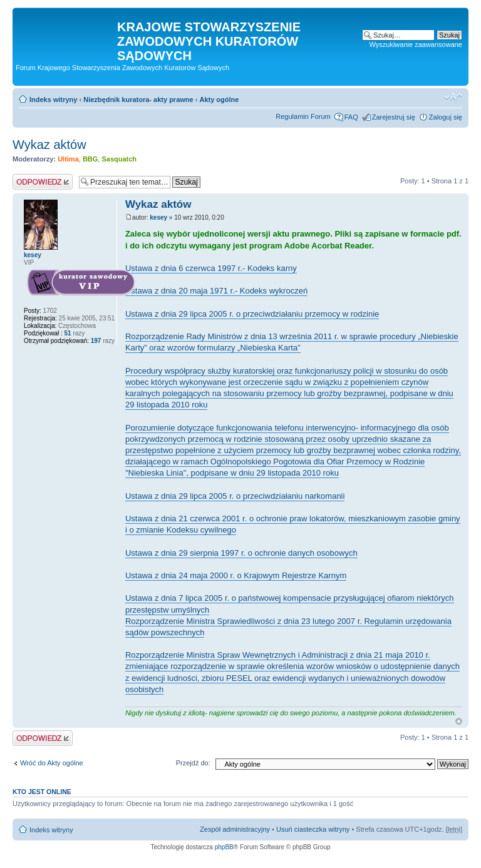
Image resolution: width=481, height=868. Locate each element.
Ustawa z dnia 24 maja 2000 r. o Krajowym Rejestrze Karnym (236, 575)
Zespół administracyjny (235, 829)
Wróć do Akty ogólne (52, 763)
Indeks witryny (53, 100)
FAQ (351, 117)
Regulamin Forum (303, 116)
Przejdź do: (193, 763)
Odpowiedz (43, 182)
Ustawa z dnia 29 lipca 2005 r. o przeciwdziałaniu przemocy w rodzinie (252, 314)
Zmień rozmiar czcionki (453, 97)
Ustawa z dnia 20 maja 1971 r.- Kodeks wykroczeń (216, 291)
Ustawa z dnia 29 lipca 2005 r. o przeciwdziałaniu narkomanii (235, 496)
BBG (90, 159)
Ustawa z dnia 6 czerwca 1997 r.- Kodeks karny (211, 268)
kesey (158, 217)
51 (67, 333)
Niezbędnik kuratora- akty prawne (138, 100)
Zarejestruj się (394, 117)
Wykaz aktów (49, 145)
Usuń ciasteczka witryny (313, 829)
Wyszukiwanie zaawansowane (416, 44)
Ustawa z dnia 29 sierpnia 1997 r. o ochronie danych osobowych (241, 553)
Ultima (68, 159)
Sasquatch (119, 159)
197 (95, 341)
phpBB (224, 847)
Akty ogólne (219, 100)
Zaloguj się (446, 117)
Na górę (459, 721)
